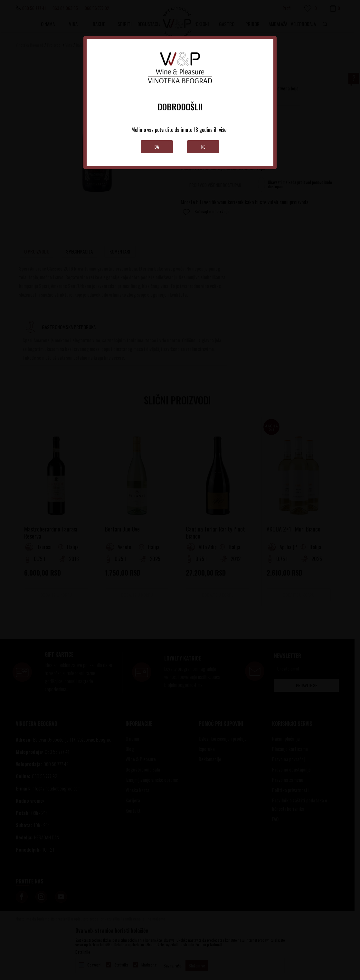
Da (157, 147)
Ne (203, 147)
